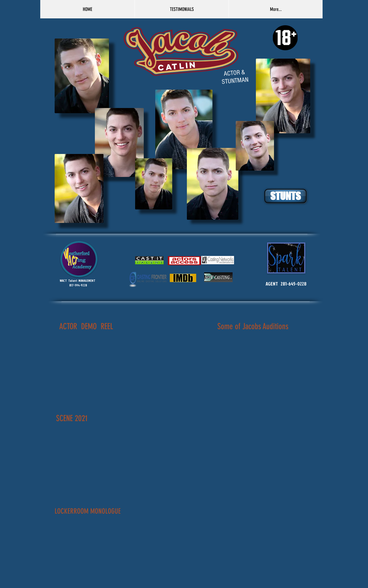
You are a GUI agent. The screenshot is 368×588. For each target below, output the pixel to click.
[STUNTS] (285, 196)
